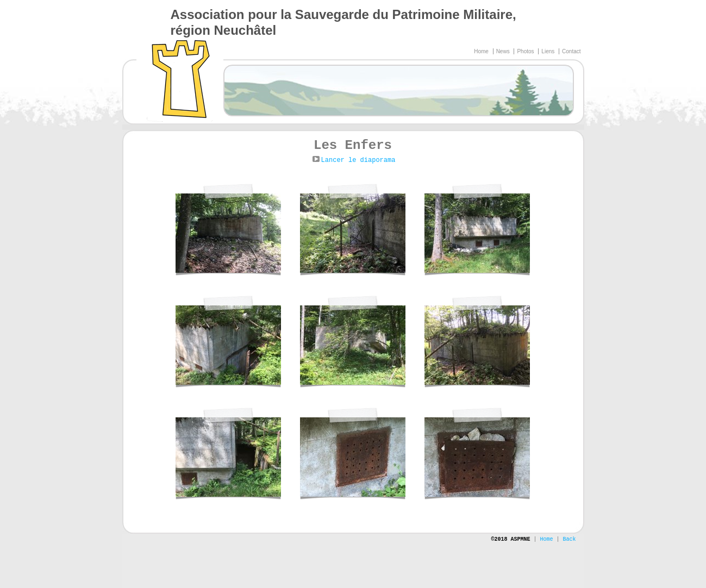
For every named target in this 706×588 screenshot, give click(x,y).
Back (569, 539)
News (504, 51)
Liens (549, 51)
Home (482, 51)
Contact (571, 51)
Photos (526, 51)
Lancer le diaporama (358, 160)
